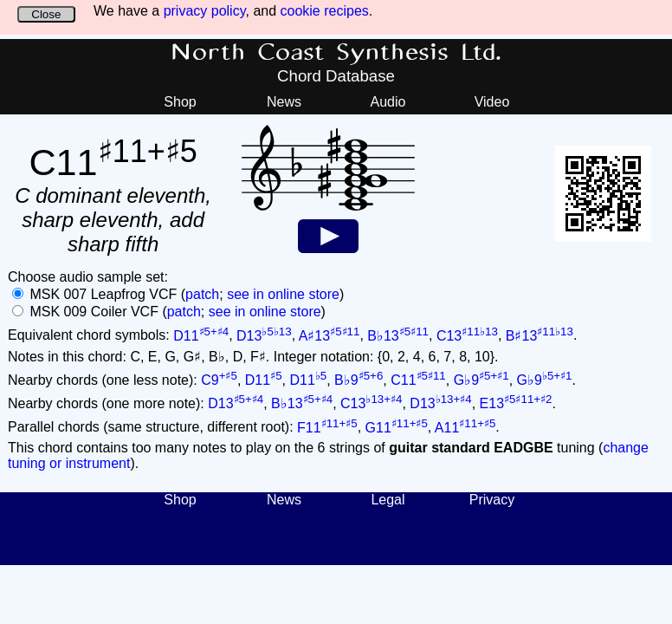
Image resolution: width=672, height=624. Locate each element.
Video (492, 102)
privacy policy (205, 11)
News (284, 102)
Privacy (492, 500)
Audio (388, 102)
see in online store (283, 294)
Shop (180, 102)
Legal (388, 500)
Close (46, 14)
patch (202, 294)
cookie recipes (325, 11)
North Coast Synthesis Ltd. (336, 53)
